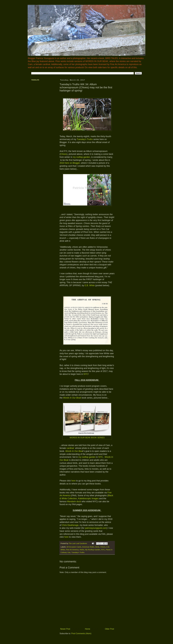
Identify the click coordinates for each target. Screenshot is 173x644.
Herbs (82, 550)
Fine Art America (72, 550)
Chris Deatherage (70, 525)
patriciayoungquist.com (96, 528)
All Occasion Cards (74, 547)
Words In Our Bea (74, 451)
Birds (97, 547)
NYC (86, 374)
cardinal (70, 448)
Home (88, 629)
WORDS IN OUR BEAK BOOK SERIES (87, 438)
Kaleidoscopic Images (88, 498)
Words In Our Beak (72, 398)
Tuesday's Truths (85, 139)
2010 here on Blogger (70, 163)
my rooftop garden (81, 157)
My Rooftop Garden (93, 550)
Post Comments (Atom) (81, 633)
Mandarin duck (74, 501)
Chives (64, 154)
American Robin (88, 547)
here (73, 481)
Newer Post (65, 629)
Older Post (109, 629)
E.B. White (90, 285)
